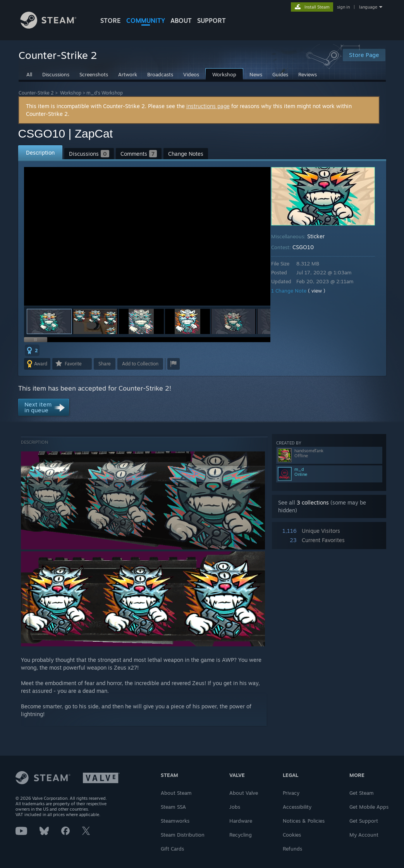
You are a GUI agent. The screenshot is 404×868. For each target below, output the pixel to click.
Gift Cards (172, 849)
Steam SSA (173, 807)
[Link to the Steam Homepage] (54, 27)
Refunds (292, 849)
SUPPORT (211, 21)
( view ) (322, 291)
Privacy (291, 793)
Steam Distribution (183, 835)
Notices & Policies (304, 821)
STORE (111, 21)
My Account (364, 835)
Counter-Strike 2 (36, 93)
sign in (343, 7)
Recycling (241, 835)
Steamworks (175, 821)
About (181, 21)
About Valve (244, 793)
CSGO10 (309, 247)
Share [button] (105, 364)
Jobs (235, 807)
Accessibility (297, 807)
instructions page (208, 106)
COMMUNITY (146, 21)
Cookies (292, 835)
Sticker (321, 236)
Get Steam (362, 793)
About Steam (176, 793)
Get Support (364, 821)
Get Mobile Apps (369, 807)
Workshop (71, 93)
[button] (95, 321)
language (368, 7)
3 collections (313, 502)
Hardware (241, 821)
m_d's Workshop (105, 93)
